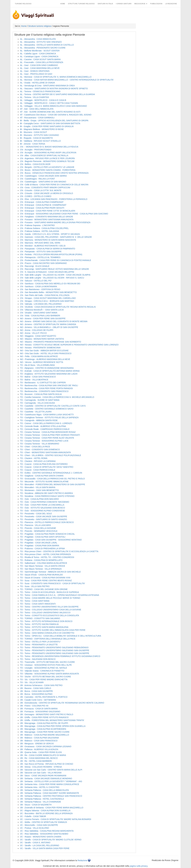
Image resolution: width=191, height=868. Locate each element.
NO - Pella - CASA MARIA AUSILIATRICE (39, 356)
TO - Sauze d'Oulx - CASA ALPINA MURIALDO (41, 575)
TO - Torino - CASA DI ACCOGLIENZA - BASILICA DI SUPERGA (49, 592)
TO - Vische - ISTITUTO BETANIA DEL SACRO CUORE (45, 677)
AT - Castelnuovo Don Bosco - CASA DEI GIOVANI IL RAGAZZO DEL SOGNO (56, 115)
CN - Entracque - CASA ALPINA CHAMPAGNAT (42, 202)
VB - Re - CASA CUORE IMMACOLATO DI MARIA (43, 755)
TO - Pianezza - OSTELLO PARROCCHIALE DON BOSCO (47, 522)
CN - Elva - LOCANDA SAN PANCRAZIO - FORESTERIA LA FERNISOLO (54, 199)
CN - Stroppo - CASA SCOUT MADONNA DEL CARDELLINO (48, 298)
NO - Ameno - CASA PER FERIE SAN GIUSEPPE (43, 318)
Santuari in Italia (105, 4)
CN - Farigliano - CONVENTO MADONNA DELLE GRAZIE (47, 217)
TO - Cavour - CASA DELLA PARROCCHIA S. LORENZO (46, 423)
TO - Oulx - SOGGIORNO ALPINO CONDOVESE (43, 511)
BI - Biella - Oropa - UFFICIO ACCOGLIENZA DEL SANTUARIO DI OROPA (54, 121)
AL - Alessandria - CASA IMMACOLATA (38, 39)
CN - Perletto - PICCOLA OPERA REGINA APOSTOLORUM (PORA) (51, 254)
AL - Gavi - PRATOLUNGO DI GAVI (36, 74)
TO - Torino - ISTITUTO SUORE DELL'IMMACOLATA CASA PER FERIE (53, 630)
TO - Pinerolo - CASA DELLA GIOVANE (38, 528)
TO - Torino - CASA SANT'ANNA (35, 601)
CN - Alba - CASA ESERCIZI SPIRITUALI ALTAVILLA (44, 155)
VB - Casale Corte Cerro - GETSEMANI (38, 700)
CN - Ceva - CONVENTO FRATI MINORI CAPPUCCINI (45, 187)
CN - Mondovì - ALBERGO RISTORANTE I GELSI (43, 246)
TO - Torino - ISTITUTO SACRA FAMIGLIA (39, 624)
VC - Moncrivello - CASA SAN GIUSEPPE (39, 825)
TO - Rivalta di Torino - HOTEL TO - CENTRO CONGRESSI (47, 557)
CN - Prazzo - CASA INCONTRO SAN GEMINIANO (43, 263)
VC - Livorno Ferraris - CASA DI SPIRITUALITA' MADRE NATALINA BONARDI (56, 819)
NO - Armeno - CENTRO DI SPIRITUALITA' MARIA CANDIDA (48, 324)
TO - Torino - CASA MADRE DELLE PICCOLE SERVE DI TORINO (50, 598)
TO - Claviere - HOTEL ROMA (34, 458)
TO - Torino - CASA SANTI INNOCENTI (38, 604)
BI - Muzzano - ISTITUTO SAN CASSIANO (39, 135)
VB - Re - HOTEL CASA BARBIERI (36, 761)
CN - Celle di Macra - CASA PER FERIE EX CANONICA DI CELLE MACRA (54, 185)
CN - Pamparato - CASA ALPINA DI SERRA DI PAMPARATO (48, 249)
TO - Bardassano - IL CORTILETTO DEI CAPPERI (43, 383)
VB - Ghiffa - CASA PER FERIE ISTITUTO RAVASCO (44, 717)
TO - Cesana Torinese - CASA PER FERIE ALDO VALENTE (47, 438)
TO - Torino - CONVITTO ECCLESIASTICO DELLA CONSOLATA (50, 615)
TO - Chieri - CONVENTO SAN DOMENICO (40, 450)
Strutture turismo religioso (81, 4)
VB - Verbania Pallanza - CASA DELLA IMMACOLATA (44, 790)
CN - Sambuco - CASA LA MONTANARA (39, 286)
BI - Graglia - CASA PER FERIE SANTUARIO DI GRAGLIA (47, 126)
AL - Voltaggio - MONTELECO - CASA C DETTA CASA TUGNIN (49, 103)
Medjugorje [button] (141, 4)
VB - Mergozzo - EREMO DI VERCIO (37, 744)
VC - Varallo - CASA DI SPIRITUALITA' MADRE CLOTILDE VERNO (51, 840)
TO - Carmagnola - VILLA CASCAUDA (37, 403)
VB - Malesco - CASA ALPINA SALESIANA (39, 738)
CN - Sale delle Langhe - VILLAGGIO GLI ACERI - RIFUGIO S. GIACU (52, 278)
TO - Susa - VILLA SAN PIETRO (35, 586)
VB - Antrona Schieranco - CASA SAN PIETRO (41, 685)
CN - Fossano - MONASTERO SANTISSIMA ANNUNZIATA (47, 220)
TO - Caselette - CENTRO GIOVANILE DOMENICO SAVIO (47, 409)
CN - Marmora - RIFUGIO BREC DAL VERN (40, 243)
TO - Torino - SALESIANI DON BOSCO (38, 659)
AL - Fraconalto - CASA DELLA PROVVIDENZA (42, 62)
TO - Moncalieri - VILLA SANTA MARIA (38, 487)
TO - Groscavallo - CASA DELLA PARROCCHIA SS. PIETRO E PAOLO (52, 479)
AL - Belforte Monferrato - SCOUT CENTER (40, 51)
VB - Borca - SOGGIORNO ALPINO (36, 694)
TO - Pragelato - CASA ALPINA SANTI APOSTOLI (43, 537)
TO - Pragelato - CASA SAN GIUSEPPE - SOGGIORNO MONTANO (51, 540)
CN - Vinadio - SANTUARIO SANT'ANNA (39, 313)
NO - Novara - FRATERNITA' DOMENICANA (40, 348)
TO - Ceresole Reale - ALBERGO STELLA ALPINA (43, 426)
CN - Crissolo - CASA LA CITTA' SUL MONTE (41, 190)
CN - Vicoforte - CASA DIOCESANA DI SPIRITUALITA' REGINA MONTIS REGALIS (58, 307)
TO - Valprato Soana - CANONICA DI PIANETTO (42, 671)
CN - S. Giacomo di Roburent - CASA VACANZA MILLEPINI (47, 272)
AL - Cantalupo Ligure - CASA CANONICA (39, 56)
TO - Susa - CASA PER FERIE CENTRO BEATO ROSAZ (46, 581)
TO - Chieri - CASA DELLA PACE (35, 447)
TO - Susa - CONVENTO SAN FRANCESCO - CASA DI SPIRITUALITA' (53, 583)
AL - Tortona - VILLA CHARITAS (35, 97)
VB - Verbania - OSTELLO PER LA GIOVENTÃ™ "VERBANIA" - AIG (51, 781)
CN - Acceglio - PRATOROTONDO (36, 150)
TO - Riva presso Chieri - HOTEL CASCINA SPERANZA (45, 554)
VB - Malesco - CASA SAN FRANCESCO (39, 741)
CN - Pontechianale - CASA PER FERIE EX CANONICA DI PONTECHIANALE (56, 260)
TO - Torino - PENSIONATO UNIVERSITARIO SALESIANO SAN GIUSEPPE (55, 650)
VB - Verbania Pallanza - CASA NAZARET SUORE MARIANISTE (50, 793)
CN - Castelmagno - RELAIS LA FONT (38, 179)
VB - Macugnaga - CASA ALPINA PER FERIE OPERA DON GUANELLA (53, 726)
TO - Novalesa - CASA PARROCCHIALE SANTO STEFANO (47, 496)
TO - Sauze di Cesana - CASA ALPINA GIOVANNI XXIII (45, 578)
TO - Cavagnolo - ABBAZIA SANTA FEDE (39, 420)
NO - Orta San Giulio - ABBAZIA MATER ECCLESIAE (44, 351)
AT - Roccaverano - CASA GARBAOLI (37, 118)
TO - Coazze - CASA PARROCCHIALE (38, 470)
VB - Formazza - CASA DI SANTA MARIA (39, 709)
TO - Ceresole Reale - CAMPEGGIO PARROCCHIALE (45, 429)
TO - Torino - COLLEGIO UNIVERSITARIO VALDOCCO (45, 613)
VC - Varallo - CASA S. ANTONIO (35, 843)
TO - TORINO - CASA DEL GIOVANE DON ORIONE (44, 589)
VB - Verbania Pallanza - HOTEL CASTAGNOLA (42, 799)
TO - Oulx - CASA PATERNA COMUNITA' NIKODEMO (45, 502)
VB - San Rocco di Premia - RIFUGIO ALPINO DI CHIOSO (47, 764)
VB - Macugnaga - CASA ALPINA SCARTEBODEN (43, 729)
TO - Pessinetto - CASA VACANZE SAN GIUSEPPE (44, 516)
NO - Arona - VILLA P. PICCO (33, 333)
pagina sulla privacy (139, 866)
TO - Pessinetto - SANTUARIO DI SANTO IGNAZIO (43, 519)
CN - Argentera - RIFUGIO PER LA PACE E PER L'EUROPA (47, 158)
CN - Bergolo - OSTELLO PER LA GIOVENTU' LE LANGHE (47, 167)
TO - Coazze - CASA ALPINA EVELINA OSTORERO (44, 464)
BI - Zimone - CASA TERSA (33, 144)
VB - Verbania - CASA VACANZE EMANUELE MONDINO (46, 778)
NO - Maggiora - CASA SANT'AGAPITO (38, 336)
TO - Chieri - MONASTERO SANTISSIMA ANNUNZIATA (45, 452)
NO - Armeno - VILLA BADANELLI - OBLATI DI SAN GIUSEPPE (49, 327)
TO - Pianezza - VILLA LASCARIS (35, 525)
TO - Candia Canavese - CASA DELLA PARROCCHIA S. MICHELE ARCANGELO (57, 397)
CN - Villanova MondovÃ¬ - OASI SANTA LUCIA (42, 310)
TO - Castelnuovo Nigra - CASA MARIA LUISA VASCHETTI (47, 415)
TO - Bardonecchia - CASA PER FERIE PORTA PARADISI (46, 388)
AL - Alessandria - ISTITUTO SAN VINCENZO (41, 42)
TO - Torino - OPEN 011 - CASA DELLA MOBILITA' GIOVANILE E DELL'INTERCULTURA (61, 636)
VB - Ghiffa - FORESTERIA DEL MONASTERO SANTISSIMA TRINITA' (52, 720)
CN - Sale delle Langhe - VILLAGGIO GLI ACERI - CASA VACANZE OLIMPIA (55, 275)
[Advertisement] (160, 66)
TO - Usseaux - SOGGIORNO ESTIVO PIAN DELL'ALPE (46, 665)
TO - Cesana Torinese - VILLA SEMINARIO (40, 444)
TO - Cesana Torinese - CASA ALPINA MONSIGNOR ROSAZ (48, 432)
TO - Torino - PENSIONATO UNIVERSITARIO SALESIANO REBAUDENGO (54, 647)
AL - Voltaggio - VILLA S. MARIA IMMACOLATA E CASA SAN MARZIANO (53, 106)
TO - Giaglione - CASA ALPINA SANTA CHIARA (42, 476)
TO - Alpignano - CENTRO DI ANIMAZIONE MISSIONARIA (47, 368)
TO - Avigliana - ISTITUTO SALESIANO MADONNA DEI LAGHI (49, 374)
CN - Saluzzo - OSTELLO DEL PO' (36, 281)
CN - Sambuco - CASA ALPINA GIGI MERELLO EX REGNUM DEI (50, 284)
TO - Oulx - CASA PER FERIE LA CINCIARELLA (42, 505)
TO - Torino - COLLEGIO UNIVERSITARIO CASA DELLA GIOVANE (51, 610)
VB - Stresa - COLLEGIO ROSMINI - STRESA (41, 767)
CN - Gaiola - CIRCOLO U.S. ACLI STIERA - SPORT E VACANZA (50, 234)
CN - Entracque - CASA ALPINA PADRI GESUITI (42, 208)
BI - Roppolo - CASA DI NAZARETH (36, 138)
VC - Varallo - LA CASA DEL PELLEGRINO (40, 845)
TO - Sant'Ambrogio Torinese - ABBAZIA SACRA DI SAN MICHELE (50, 572)
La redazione (171, 4)
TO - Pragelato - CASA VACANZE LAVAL (39, 543)
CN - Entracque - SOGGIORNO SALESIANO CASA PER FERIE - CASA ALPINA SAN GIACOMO (64, 214)
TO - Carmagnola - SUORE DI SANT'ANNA (40, 400)
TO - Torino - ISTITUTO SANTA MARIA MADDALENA (44, 627)
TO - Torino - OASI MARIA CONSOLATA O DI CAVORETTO (47, 633)
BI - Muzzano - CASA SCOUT (34, 132)
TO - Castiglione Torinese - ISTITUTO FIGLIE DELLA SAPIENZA (49, 417)
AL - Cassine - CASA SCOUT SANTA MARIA (40, 59)
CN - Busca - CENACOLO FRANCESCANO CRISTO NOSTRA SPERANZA (54, 173)
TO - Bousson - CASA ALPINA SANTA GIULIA (41, 394)
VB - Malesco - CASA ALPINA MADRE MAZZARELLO (45, 735)
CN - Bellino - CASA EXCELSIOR (35, 164)
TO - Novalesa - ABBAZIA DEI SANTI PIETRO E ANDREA (46, 493)
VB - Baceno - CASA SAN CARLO (36, 688)
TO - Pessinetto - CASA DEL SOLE (36, 514)
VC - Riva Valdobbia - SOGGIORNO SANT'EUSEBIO (44, 834)
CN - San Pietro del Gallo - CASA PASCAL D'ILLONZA (45, 295)
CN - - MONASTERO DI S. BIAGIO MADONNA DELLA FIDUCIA (49, 147)
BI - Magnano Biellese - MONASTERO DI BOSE (42, 129)
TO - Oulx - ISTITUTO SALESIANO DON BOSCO (43, 508)
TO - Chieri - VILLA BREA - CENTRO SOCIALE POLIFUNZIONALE (51, 455)
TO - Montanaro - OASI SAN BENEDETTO (39, 490)
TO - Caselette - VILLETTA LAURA (36, 412)
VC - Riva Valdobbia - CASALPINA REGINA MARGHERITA (47, 831)
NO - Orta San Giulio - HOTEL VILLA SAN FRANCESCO (46, 353)
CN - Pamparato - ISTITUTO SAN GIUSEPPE (41, 252)
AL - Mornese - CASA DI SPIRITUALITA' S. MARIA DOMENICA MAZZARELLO (56, 77)
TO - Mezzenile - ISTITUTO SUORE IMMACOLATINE (44, 482)
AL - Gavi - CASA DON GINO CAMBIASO (39, 65)
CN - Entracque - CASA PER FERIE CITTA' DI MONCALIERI (48, 211)
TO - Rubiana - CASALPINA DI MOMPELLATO (41, 560)
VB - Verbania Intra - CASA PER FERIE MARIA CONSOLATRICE (50, 784)
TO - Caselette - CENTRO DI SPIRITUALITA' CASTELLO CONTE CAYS (53, 406)
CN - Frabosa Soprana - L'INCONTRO (37, 225)
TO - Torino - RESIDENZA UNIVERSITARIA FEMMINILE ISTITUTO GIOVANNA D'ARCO (60, 656)
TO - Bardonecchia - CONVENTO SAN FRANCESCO (44, 391)
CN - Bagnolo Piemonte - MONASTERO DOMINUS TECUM (47, 161)
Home (63, 4)
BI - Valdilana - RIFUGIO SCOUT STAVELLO (40, 141)
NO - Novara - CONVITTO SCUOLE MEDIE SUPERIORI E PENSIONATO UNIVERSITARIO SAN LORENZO (69, 345)
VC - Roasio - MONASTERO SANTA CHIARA (41, 837)
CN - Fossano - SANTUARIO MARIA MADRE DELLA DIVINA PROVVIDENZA (55, 222)
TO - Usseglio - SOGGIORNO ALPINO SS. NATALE (44, 668)
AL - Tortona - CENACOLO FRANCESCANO (40, 91)
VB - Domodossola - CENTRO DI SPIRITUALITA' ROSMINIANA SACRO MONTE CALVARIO (62, 703)
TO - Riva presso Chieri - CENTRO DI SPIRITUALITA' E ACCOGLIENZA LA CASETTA (59, 551)
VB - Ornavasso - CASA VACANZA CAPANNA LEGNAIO (46, 746)
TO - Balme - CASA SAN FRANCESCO (38, 377)
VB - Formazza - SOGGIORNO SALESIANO (40, 712)
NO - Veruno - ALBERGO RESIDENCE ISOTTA (42, 362)
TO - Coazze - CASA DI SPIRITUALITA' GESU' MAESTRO (47, 467)
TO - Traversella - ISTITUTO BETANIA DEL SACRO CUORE (47, 662)
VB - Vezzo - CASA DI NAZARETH (36, 805)
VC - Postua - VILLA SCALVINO (35, 828)
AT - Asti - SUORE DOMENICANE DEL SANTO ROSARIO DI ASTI (50, 112)
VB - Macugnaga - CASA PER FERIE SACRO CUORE (45, 732)
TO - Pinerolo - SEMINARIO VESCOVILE (39, 531)
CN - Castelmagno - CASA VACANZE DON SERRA (43, 176)
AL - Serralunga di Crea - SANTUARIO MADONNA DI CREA (47, 86)
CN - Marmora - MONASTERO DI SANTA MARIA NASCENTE (48, 240)
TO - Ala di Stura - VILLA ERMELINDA (37, 365)
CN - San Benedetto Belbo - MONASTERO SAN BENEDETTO (48, 292)
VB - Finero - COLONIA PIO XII (34, 706)
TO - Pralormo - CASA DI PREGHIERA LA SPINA (42, 548)
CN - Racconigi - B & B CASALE (35, 266)
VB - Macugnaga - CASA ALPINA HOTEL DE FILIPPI (44, 723)
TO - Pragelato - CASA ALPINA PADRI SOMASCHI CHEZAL (47, 534)
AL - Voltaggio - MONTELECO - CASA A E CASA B (43, 100)
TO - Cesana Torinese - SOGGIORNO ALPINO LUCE (44, 441)
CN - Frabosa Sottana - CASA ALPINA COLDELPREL (44, 228)
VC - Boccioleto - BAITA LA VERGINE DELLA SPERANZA (46, 813)
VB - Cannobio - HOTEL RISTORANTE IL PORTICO (44, 697)
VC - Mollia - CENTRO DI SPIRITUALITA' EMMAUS (44, 822)
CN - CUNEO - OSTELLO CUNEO (36, 196)
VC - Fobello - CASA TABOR (33, 816)
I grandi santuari (124, 4)
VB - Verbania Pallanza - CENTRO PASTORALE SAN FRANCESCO (51, 796)
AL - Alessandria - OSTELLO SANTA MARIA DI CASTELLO (47, 45)
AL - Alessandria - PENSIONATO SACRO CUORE (43, 48)
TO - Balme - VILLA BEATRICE (34, 380)
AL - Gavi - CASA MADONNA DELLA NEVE (40, 68)
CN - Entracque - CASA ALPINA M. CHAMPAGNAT (43, 205)
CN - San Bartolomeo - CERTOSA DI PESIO (40, 289)
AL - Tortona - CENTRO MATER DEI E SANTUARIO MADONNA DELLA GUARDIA (57, 94)
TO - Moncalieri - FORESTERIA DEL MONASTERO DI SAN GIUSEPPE (53, 484)
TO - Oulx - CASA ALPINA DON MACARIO (39, 499)
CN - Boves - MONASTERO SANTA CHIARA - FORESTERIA (48, 170)
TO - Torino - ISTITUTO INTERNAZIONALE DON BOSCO (46, 621)
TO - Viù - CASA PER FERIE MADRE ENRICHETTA (44, 679)
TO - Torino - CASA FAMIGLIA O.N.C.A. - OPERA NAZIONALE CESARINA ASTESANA (60, 595)
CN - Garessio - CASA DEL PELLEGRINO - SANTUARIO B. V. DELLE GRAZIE (56, 237)
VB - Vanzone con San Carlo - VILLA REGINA (41, 773)
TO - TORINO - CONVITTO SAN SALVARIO (40, 618)
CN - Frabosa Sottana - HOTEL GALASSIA (40, 231)
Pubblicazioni (156, 4)
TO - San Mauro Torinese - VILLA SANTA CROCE (43, 566)
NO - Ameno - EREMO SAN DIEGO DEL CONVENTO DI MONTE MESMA (54, 321)
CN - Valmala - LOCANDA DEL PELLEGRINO (41, 304)
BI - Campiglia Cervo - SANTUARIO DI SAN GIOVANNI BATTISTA (50, 123)
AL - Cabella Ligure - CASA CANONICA (38, 54)
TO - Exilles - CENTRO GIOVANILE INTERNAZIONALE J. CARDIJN (51, 473)
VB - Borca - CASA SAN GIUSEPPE (36, 691)
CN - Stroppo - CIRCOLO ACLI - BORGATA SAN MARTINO (47, 301)
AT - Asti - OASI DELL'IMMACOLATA (37, 109)
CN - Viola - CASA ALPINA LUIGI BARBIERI (40, 316)
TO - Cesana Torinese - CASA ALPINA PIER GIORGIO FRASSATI (50, 435)
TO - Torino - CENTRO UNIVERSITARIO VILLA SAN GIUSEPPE (49, 607)
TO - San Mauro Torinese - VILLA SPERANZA (41, 569)
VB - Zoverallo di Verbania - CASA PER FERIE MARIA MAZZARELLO (52, 808)
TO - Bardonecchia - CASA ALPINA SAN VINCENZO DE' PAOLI (49, 385)
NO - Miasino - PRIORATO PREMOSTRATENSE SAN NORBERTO (51, 342)
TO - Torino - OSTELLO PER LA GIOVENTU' (40, 642)
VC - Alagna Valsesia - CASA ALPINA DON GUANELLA (45, 811)
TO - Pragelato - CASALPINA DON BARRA (40, 546)
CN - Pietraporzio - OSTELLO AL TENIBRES (40, 257)
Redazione (82, 860)
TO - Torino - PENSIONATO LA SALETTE (39, 645)
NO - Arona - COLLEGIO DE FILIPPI (37, 330)
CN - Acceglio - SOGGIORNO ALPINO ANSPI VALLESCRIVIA (48, 153)
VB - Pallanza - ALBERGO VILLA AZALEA (39, 749)
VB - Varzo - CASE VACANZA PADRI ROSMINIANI (43, 776)
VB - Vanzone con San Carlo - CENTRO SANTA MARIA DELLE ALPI (51, 770)
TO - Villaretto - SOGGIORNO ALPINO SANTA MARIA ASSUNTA (49, 674)
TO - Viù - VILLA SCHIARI (32, 682)
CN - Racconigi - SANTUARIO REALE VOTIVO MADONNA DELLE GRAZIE (55, 269)
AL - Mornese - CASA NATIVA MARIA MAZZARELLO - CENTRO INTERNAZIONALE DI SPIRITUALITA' (67, 80)
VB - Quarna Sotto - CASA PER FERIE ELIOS (41, 752)
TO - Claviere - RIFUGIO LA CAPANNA (38, 461)
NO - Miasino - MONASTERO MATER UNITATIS (42, 339)
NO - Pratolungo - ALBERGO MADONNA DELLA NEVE (45, 359)
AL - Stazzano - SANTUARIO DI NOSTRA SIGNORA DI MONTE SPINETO (54, 89)
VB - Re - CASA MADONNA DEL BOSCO (39, 758)
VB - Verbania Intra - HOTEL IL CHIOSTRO (40, 787)
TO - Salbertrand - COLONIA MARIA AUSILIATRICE (44, 563)
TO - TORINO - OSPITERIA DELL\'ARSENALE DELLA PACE (48, 639)
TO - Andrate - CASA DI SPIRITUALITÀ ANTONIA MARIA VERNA (50, 371)
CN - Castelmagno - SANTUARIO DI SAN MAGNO (43, 182)
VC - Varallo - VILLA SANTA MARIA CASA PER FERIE (45, 848)
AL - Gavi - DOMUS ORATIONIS (35, 71)
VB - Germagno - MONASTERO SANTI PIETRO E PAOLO (47, 714)
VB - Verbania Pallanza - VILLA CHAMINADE (41, 802)
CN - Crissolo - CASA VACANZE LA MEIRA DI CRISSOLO (47, 193)
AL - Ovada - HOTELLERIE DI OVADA (38, 83)
